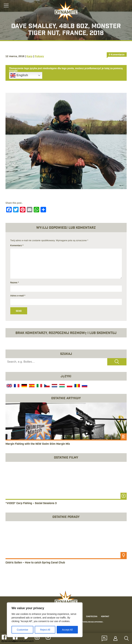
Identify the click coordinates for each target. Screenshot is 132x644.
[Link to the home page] (66, 11)
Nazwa (15, 282)
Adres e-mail (18, 296)
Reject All (45, 630)
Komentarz (17, 245)
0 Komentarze (117, 55)
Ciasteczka (92, 617)
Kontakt (105, 617)
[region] (45, 620)
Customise (23, 630)
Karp (29, 56)
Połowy (39, 56)
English (19, 75)
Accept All (67, 630)
